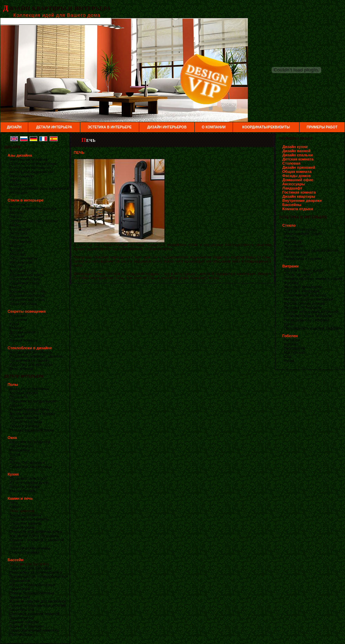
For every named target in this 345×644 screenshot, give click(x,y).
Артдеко (16, 250)
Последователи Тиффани (307, 320)
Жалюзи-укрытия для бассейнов (38, 601)
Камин (15, 507)
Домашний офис (298, 180)
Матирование (296, 254)
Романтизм (19, 237)
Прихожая (18, 315)
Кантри (16, 287)
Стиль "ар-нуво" (298, 274)
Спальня (17, 336)
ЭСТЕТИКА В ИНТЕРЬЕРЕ (109, 127)
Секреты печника (24, 552)
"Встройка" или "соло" (29, 478)
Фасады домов (296, 176)
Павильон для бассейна (31, 568)
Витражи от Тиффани (303, 308)
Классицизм (20, 229)
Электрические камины (30, 548)
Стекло (289, 225)
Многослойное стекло (303, 234)
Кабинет (17, 328)
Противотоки (21, 634)
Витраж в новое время (304, 270)
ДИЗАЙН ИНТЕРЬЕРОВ (167, 127)
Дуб (13, 458)
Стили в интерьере (26, 200)
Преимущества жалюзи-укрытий (38, 605)
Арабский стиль (23, 271)
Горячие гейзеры (24, 622)
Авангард (17, 254)
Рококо (15, 217)
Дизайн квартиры (299, 196)
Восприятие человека (28, 159)
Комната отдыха (298, 209)
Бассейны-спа (22, 609)
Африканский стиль (27, 275)
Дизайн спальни (298, 155)
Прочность (19, 397)
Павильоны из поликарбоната (36, 572)
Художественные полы (29, 409)
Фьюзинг (292, 283)
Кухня (14, 324)
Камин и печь (20, 498)
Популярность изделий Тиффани (313, 328)
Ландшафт (292, 188)
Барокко (16, 213)
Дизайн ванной (296, 151)
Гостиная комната (299, 192)
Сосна (15, 454)
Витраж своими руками (304, 303)
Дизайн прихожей (299, 167)
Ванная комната (23, 340)
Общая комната (297, 172)
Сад (288, 357)
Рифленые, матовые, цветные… (38, 356)
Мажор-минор (22, 176)
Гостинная (18, 320)
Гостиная (292, 340)
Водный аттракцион (27, 626)
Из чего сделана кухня (29, 482)
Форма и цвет (21, 184)
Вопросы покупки (24, 487)
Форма (15, 180)
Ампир (15, 225)
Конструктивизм (23, 258)
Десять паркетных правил (32, 413)
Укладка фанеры (24, 426)
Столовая (291, 163)
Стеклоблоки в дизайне (30, 348)
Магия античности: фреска (33, 208)
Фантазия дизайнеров (303, 287)
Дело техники (21, 369)
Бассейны (292, 205)
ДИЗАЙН (14, 127)
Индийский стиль (24, 283)
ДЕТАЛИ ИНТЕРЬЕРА (54, 127)
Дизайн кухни (295, 147)
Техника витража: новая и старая (313, 279)
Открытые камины (25, 523)
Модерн (16, 246)
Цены (289, 324)
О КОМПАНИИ (214, 127)
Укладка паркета (24, 418)
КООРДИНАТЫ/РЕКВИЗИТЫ (266, 127)
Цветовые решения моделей (34, 614)
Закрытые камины (25, 515)
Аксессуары (294, 184)
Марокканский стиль (27, 295)
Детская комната (24, 332)
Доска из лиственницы (29, 389)
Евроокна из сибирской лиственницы (30, 444)
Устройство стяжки (26, 422)
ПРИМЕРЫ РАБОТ (322, 127)
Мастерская (295, 352)
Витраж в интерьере (302, 291)
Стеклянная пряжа (300, 230)
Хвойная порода (24, 393)
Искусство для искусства (31, 364)
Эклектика (18, 233)
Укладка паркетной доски (32, 430)
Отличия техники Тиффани (308, 316)
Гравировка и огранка (303, 258)
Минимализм (21, 262)
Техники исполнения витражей (311, 312)
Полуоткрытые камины (29, 519)
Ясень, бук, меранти (27, 462)
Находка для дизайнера (30, 352)
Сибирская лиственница (31, 467)
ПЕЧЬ (89, 140)
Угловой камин (22, 527)
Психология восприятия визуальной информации (31, 170)
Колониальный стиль (28, 291)
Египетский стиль (25, 279)
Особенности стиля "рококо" (34, 221)
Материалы (19, 450)
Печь (14, 502)
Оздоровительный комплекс (34, 630)
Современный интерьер (305, 295)
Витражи (291, 266)
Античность (19, 204)
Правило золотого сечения (33, 164)
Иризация (293, 242)
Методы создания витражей (308, 299)
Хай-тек (16, 266)
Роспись (291, 238)
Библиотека (294, 348)
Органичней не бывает (29, 360)
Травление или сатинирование (311, 250)
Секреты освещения (27, 311)
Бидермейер (20, 242)
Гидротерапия (22, 618)
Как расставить (23, 491)
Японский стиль (23, 304)
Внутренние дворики (302, 201)
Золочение (293, 246)
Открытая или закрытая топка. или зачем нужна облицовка (36, 534)
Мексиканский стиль (27, 300)
